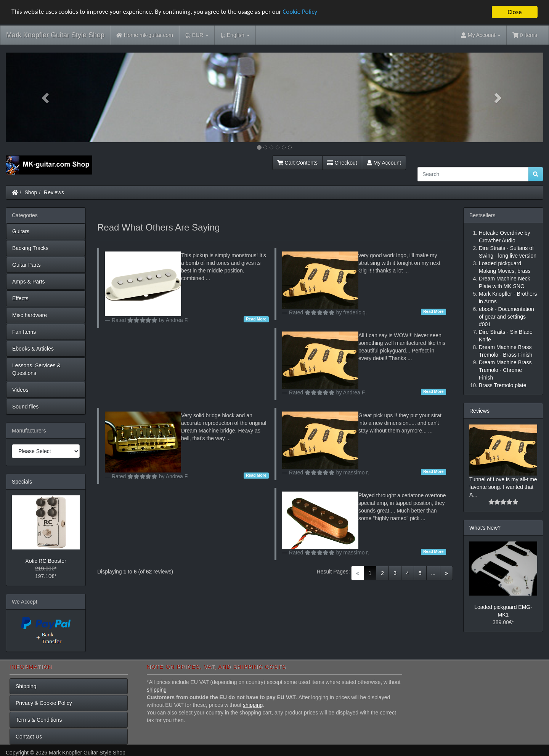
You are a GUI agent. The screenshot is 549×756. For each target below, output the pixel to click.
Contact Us (29, 737)
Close (514, 12)
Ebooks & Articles (33, 349)
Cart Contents (297, 163)
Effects (20, 298)
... (433, 573)
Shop (31, 192)
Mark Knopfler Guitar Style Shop (55, 35)
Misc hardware (30, 315)
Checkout (342, 163)
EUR (197, 35)
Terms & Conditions (39, 720)
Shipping (26, 686)
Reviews (54, 192)
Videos (20, 390)
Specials (22, 482)
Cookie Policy (301, 12)
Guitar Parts (26, 265)
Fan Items (24, 332)
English (235, 35)
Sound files (25, 407)
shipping (157, 690)
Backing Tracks (30, 248)
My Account (384, 163)
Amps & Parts (29, 282)
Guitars (21, 231)
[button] (46, 97)
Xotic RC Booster (46, 561)
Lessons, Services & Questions (36, 369)
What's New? (485, 528)
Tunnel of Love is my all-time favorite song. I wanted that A (503, 487)
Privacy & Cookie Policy (44, 703)
